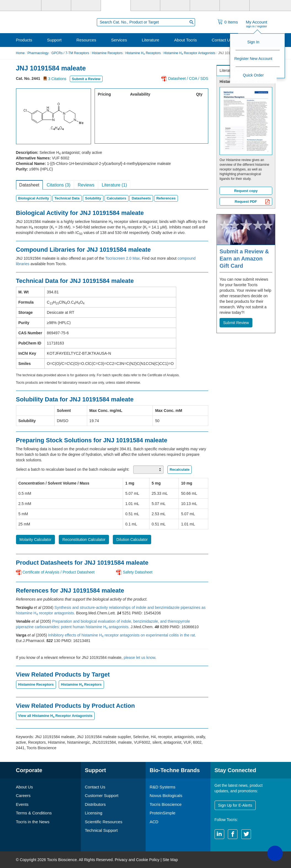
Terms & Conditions (34, 813)
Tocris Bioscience (166, 804)
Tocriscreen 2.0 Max (123, 258)
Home (20, 53)
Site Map (170, 860)
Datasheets (141, 198)
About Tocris (185, 40)
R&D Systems (163, 787)
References (166, 198)
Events (22, 804)
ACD (154, 822)
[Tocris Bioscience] (116, 6)
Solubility (93, 198)
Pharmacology (38, 53)
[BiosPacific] (175, 6)
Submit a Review (86, 79)
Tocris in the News (33, 822)
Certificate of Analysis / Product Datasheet (59, 572)
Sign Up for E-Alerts (235, 805)
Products (24, 40)
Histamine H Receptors (143, 53)
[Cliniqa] (205, 6)
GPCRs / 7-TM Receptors (70, 53)
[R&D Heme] (264, 6)
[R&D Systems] (56, 6)
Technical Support (101, 830)
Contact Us (222, 40)
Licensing (94, 813)
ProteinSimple (163, 813)
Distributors (95, 804)
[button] (275, 853)
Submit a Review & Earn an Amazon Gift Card (244, 259)
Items (231, 22)
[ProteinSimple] (145, 6)
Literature (150, 40)
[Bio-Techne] (27, 6)
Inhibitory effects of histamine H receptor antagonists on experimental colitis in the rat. (122, 635)
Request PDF (252, 202)
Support (54, 40)
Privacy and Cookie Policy (137, 860)
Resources (86, 40)
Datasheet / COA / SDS (188, 78)
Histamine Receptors (107, 53)
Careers (23, 795)
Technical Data (67, 198)
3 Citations (57, 79)
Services (119, 40)
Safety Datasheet (138, 572)
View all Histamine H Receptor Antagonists (55, 716)
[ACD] (235, 6)
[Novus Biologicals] (86, 6)
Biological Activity (34, 198)
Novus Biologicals (166, 795)
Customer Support (102, 795)
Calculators (117, 198)
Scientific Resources (104, 822)
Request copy (246, 191)
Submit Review (236, 323)
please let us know (139, 657)
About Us (25, 787)
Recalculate (180, 469)
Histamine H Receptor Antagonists (189, 53)
